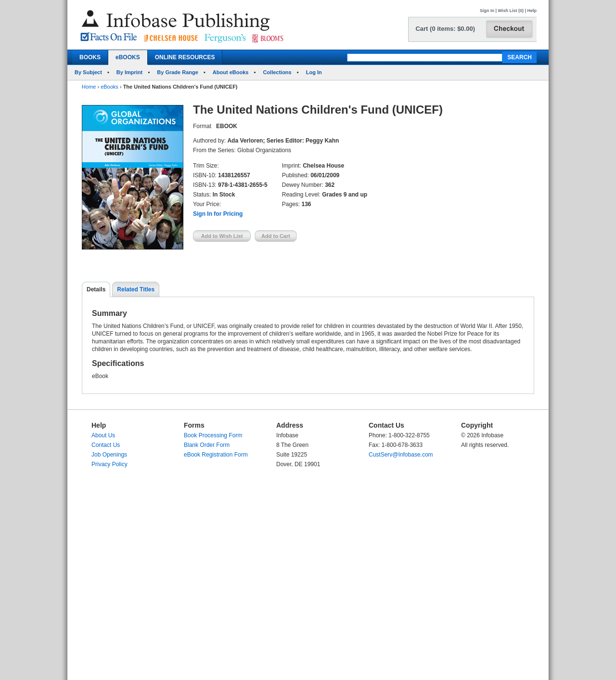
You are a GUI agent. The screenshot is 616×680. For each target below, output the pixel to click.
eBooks (109, 87)
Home (89, 87)
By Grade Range (178, 72)
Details (96, 289)
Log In (314, 72)
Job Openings (109, 455)
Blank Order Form (207, 445)
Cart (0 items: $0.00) (445, 29)
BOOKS (90, 57)
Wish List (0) (511, 11)
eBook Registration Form (216, 455)
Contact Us (106, 445)
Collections (277, 72)
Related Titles (136, 289)
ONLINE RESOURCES (185, 57)
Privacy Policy (109, 464)
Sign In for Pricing (218, 214)
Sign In (487, 11)
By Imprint (129, 72)
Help (532, 11)
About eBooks (231, 72)
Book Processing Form (213, 435)
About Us (103, 435)
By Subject (88, 72)
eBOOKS (128, 57)
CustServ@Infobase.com (401, 455)
